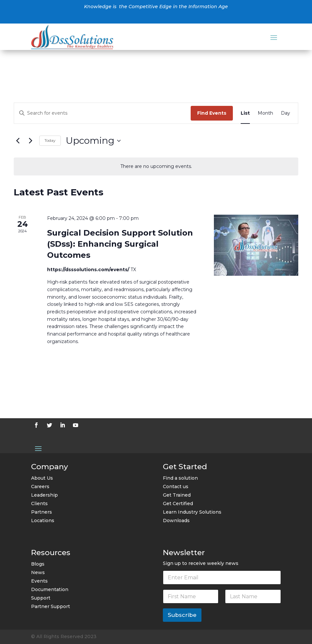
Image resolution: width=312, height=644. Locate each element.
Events (39, 581)
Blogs (38, 564)
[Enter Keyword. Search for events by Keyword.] (102, 113)
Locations (43, 520)
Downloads (176, 520)
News (38, 572)
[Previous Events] (18, 141)
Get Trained (177, 495)
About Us (42, 478)
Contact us (176, 487)
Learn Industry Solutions (192, 512)
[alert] (156, 166)
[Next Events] (30, 141)
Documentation (50, 589)
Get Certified (178, 504)
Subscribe (182, 615)
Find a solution (180, 478)
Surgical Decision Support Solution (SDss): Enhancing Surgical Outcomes (120, 244)
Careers (40, 487)
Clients (39, 504)
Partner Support (51, 606)
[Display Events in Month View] (265, 113)
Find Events (212, 113)
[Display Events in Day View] (286, 113)
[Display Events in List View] (245, 113)
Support (41, 598)
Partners (42, 512)
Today (50, 140)
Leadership (44, 495)
